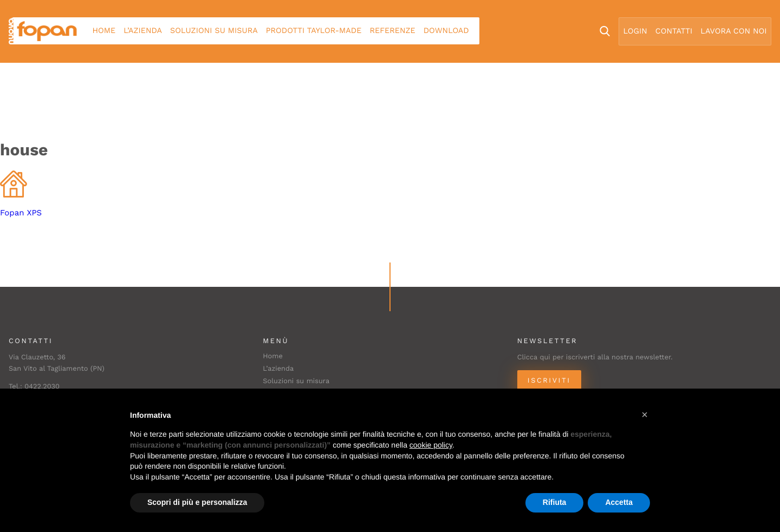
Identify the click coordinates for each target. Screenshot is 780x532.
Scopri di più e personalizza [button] (197, 502)
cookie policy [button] (431, 445)
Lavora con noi (733, 31)
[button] (645, 415)
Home (104, 31)
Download (446, 31)
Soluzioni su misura (214, 31)
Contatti (674, 31)
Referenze (392, 31)
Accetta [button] (619, 502)
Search (605, 31)
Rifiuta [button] (555, 502)
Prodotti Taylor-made (314, 31)
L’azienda (143, 31)
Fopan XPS (21, 213)
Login (635, 31)
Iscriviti (549, 381)
